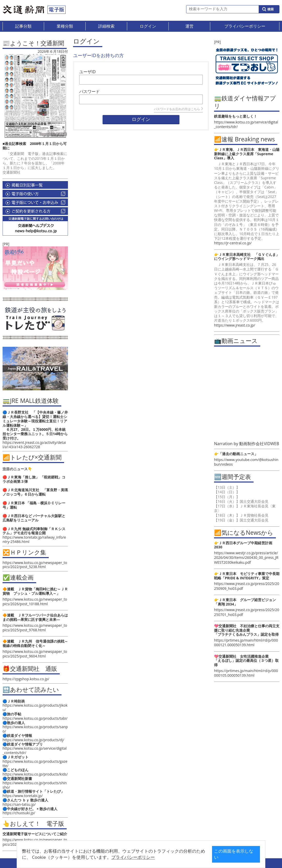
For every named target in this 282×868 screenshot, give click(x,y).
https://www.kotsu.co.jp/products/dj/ (33, 740)
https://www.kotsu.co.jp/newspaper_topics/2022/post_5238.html (35, 565)
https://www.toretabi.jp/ (23, 796)
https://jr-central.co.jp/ (233, 243)
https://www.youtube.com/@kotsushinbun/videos (246, 462)
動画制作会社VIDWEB (259, 444)
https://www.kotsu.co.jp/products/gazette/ (35, 764)
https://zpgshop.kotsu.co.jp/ (26, 679)
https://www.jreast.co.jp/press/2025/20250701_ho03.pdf (247, 612)
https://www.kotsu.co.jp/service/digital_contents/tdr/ (35, 750)
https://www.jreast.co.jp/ (235, 325)
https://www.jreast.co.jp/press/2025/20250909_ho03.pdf (247, 586)
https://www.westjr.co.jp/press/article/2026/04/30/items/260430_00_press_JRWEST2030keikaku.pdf (246, 557)
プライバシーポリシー (134, 857)
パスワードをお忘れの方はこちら (178, 109)
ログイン (141, 119)
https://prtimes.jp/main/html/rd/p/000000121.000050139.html (246, 642)
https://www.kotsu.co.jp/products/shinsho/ (35, 785)
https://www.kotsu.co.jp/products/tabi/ (35, 718)
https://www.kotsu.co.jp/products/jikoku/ (35, 707)
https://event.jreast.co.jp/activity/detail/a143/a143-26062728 (34, 445)
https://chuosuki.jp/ (19, 813)
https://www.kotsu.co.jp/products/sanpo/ (35, 729)
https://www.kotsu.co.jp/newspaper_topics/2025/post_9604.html (35, 654)
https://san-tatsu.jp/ (19, 804)
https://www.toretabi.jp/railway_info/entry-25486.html (34, 539)
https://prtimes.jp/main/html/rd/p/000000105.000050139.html (246, 673)
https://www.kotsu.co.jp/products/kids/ (35, 774)
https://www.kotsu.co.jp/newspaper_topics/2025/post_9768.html (35, 628)
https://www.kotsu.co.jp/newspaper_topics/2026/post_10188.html (35, 602)
